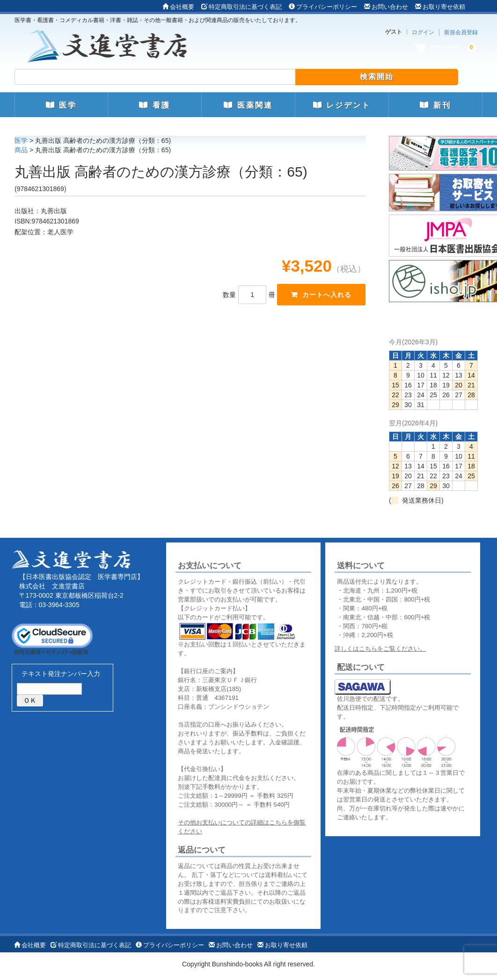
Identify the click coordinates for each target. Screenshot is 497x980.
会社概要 (178, 7)
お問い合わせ (386, 7)
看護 (154, 105)
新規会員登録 (461, 32)
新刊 (435, 105)
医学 (61, 105)
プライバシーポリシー (323, 7)
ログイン (423, 32)
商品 (21, 150)
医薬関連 (248, 105)
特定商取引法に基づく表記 (241, 7)
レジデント (342, 105)
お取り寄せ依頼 (440, 7)
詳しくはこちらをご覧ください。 (380, 649)
